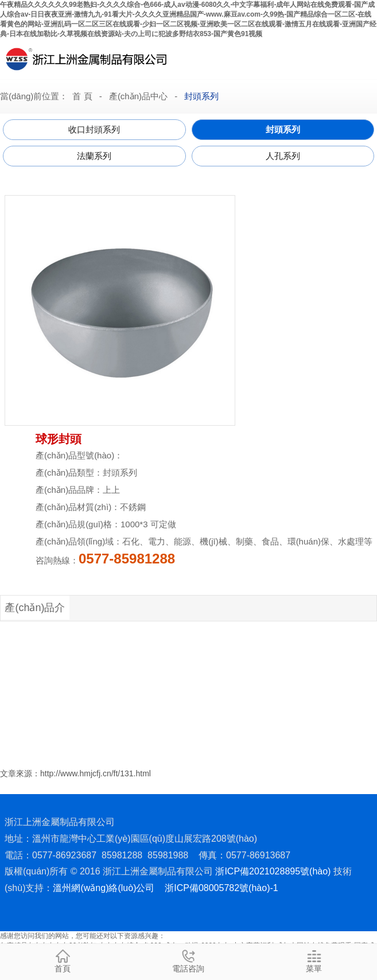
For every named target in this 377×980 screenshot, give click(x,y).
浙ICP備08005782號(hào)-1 (221, 888)
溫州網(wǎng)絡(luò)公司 (104, 888)
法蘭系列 (94, 156)
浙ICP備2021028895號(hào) (273, 871)
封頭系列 (201, 96)
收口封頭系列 (94, 129)
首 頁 (82, 96)
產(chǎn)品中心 (138, 96)
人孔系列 (283, 156)
